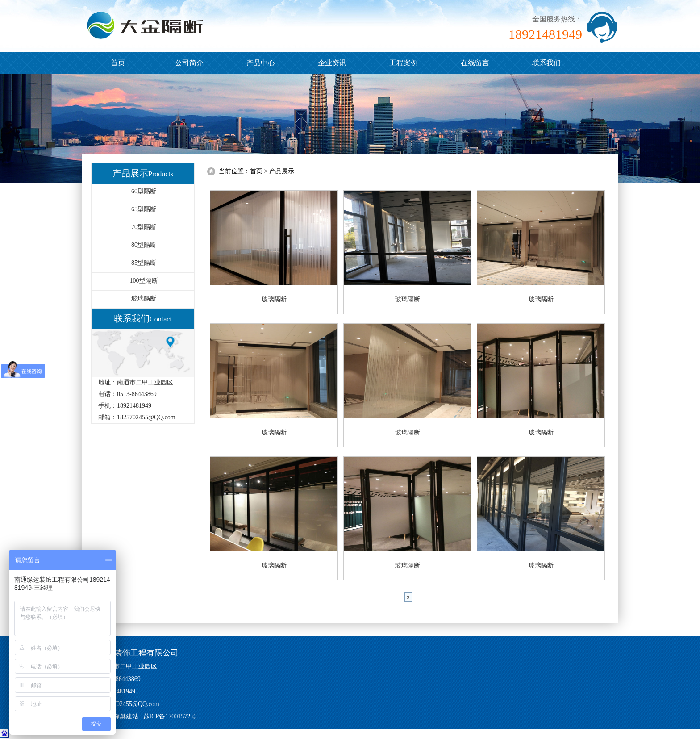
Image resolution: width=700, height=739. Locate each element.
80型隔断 (144, 245)
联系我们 (546, 63)
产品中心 (261, 63)
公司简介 (189, 63)
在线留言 (475, 63)
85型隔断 (144, 263)
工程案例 (404, 63)
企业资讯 (332, 63)
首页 (118, 63)
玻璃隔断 (144, 299)
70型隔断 (144, 227)
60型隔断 (144, 191)
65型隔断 (144, 209)
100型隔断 (144, 281)
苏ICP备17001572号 (170, 716)
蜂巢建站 (126, 716)
